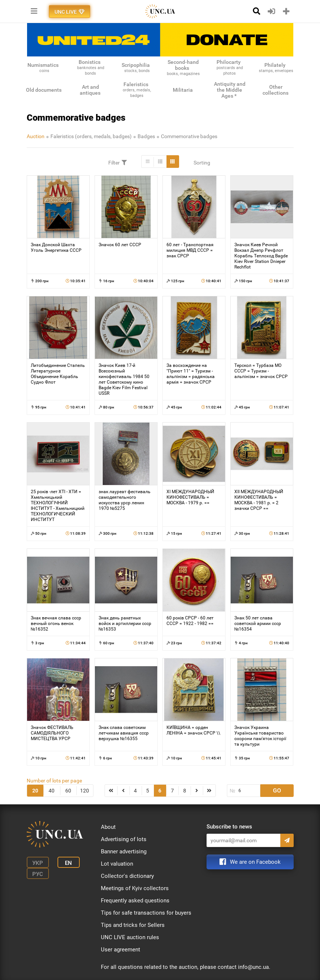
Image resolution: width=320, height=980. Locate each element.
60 (68, 791)
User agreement (121, 950)
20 (35, 791)
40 (52, 791)
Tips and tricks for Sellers (133, 925)
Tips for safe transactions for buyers (146, 913)
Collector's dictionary (127, 876)
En (68, 863)
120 (85, 791)
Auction (36, 136)
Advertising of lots (124, 839)
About (108, 827)
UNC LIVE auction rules (130, 937)
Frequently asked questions (135, 901)
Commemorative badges (189, 136)
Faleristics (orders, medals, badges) (91, 136)
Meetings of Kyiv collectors (135, 888)
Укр (38, 863)
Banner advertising (124, 852)
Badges (146, 136)
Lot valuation (117, 864)
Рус (38, 874)
